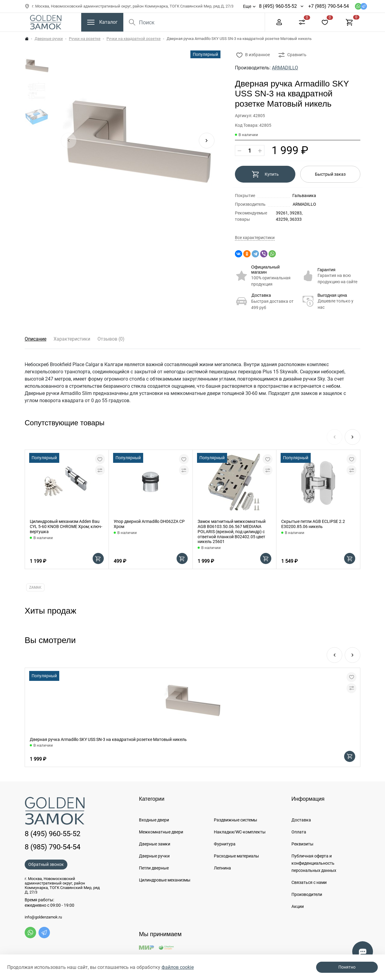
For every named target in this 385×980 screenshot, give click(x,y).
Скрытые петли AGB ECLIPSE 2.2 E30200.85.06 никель (313, 524)
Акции (298, 906)
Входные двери (154, 820)
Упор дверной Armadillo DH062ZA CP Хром (149, 524)
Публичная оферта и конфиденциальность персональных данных (314, 863)
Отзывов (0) (111, 339)
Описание (35, 339)
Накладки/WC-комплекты (240, 832)
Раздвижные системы (236, 820)
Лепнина (222, 868)
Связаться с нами (309, 882)
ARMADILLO (285, 68)
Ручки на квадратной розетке (134, 39)
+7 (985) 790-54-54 (329, 6)
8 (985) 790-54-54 (52, 847)
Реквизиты (302, 844)
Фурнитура (225, 844)
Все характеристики (255, 238)
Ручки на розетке (85, 39)
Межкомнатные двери (161, 832)
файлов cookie (178, 967)
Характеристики (72, 339)
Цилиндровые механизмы (165, 880)
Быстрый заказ (330, 174)
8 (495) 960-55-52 (278, 6)
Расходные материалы (236, 856)
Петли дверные (154, 868)
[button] (207, 141)
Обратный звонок (46, 864)
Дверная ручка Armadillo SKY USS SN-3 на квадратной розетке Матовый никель (108, 739)
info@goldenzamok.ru (43, 917)
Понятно (347, 967)
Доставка (261, 295)
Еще (247, 6)
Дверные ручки (49, 39)
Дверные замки (155, 844)
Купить (265, 174)
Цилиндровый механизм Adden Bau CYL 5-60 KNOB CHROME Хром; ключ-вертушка (66, 526)
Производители (307, 894)
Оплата (299, 832)
